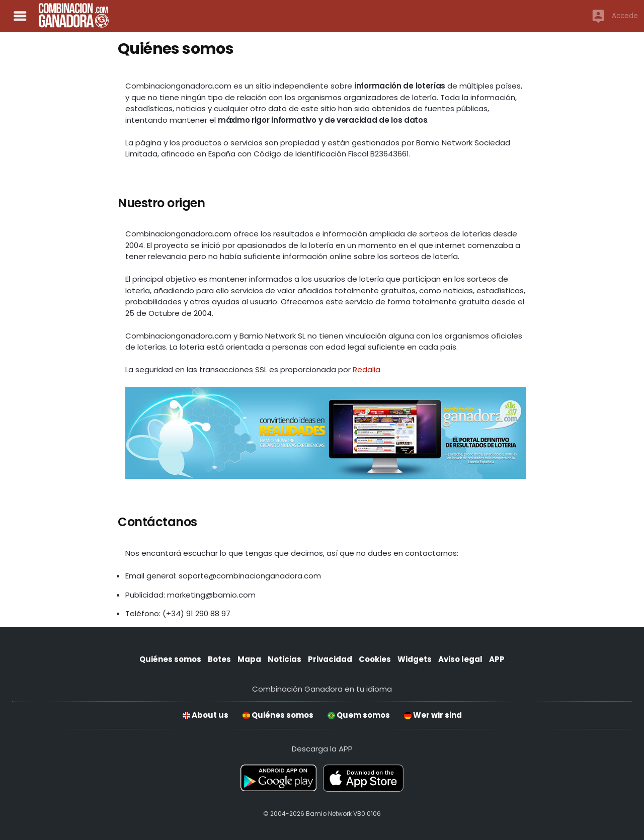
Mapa (249, 659)
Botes (219, 659)
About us (206, 715)
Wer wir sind (433, 715)
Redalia (367, 369)
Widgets (415, 659)
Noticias (285, 659)
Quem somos (359, 715)
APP (497, 659)
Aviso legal (460, 659)
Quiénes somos (170, 659)
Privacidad (330, 659)
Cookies (375, 659)
